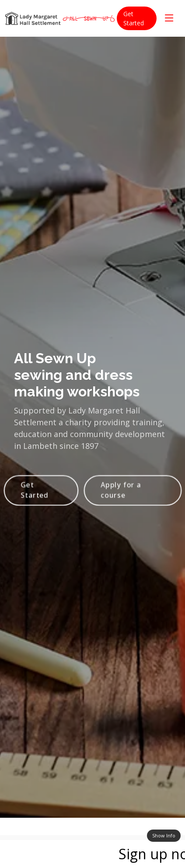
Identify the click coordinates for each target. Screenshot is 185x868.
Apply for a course (121, 494)
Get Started (134, 18)
